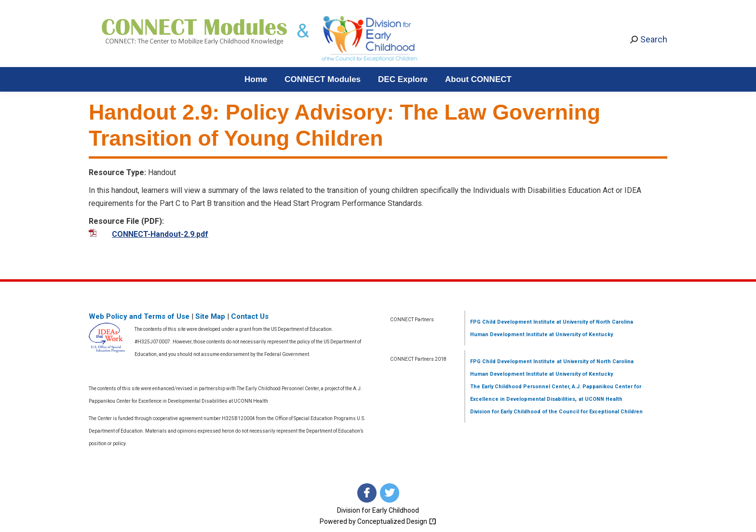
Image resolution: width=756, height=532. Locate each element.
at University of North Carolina (594, 322)
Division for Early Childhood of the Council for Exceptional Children (556, 412)
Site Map (210, 316)
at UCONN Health (601, 399)
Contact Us (250, 316)
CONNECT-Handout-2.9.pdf (160, 234)
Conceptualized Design (397, 521)
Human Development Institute (509, 334)
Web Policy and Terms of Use (139, 316)
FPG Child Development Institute (513, 322)
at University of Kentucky (580, 334)
